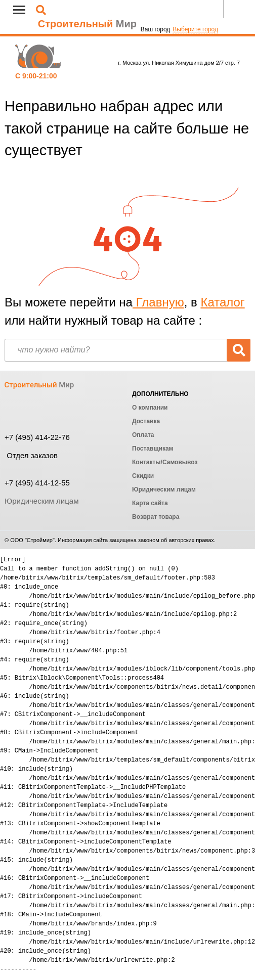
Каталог (222, 302)
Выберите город (195, 29)
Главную (158, 302)
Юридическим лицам (41, 501)
